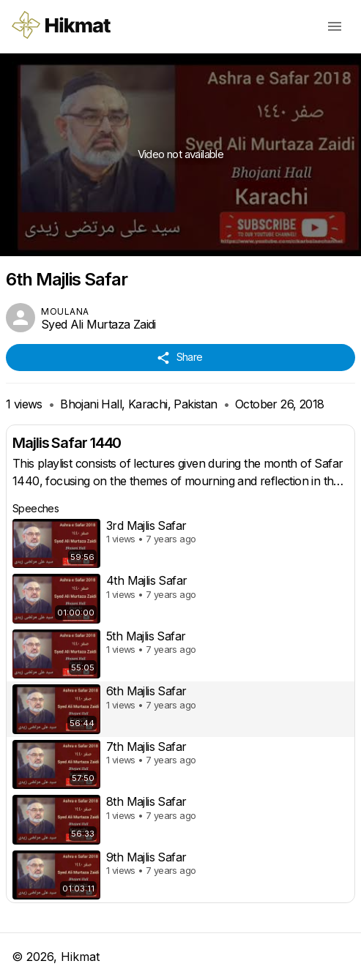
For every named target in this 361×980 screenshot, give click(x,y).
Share (180, 358)
